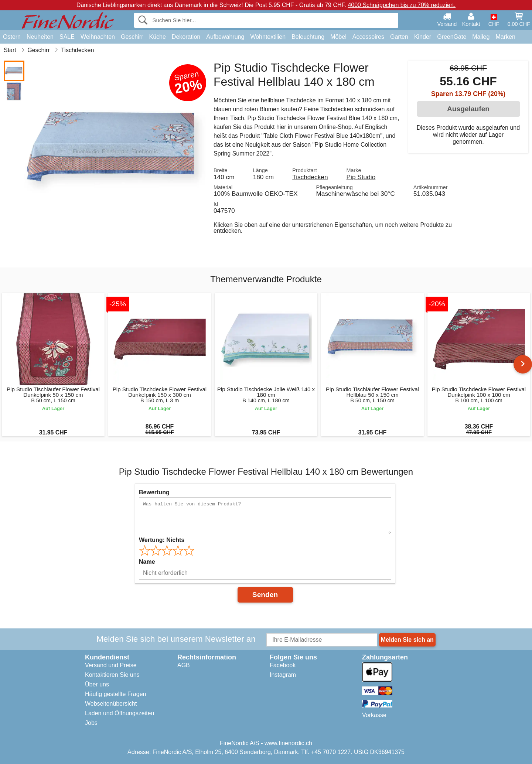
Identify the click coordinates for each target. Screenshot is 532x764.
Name (147, 562)
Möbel (338, 37)
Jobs (91, 723)
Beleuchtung (308, 37)
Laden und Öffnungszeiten (120, 713)
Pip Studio (361, 177)
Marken (505, 37)
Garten (399, 37)
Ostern (12, 37)
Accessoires (368, 37)
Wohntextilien (268, 37)
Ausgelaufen (468, 109)
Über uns (97, 684)
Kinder (423, 37)
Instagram (283, 675)
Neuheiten (40, 37)
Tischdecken (310, 177)
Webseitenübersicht (111, 704)
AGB (184, 665)
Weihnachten (98, 37)
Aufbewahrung (225, 37)
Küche (157, 37)
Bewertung (154, 492)
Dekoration (186, 37)
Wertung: (162, 540)
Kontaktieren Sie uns (112, 675)
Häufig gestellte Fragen (115, 694)
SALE (67, 37)
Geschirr (132, 37)
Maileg (481, 37)
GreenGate (452, 37)
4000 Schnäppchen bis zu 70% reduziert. (402, 5)
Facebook (283, 665)
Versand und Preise (111, 665)
